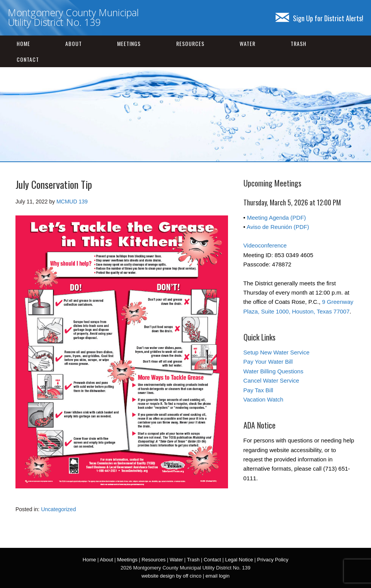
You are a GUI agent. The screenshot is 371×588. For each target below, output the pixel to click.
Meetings (129, 43)
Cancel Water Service (271, 380)
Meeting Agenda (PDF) (277, 218)
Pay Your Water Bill (268, 362)
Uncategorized (58, 509)
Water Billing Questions (273, 371)
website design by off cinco (171, 576)
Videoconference (265, 245)
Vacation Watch (263, 399)
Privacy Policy (273, 560)
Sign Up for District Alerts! (319, 18)
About (74, 43)
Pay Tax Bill (258, 390)
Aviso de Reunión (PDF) (278, 227)
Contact (28, 59)
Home (23, 43)
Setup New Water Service (277, 352)
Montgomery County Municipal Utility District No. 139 (73, 17)
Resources (190, 43)
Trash (299, 43)
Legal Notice (239, 560)
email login (218, 576)
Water (248, 43)
